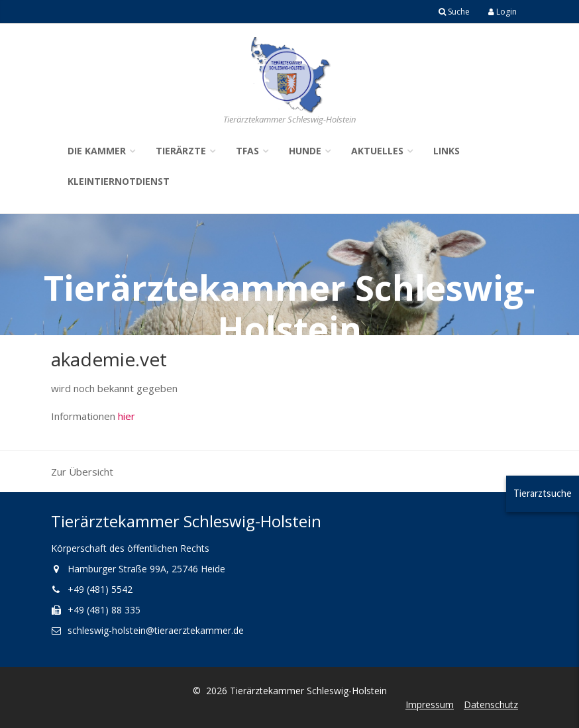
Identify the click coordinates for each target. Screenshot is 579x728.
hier (127, 416)
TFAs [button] (247, 151)
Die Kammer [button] (97, 151)
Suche (454, 12)
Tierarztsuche (543, 493)
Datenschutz (491, 704)
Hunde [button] (305, 151)
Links (447, 151)
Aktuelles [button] (377, 151)
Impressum (430, 704)
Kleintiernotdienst (119, 181)
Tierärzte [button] (181, 151)
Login (502, 12)
